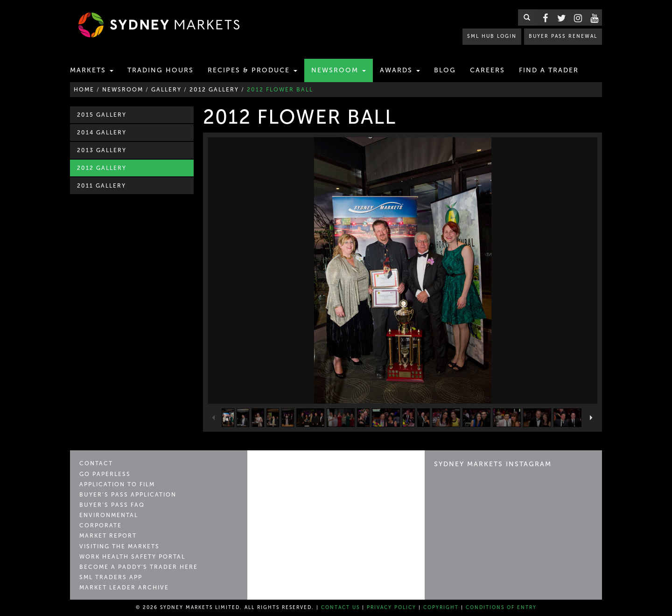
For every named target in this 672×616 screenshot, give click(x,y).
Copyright (441, 608)
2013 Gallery (102, 150)
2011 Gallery (101, 186)
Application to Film (117, 484)
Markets (92, 70)
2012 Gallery (102, 168)
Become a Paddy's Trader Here (139, 567)
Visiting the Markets (119, 546)
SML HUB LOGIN (493, 36)
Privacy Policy (392, 608)
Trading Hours (161, 70)
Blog (445, 70)
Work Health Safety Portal (132, 557)
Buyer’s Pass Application (128, 495)
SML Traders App (111, 577)
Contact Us (340, 608)
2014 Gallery (102, 133)
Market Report (108, 536)
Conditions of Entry (501, 608)
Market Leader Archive (124, 588)
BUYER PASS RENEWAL (563, 36)
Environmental (109, 515)
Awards (400, 70)
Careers (487, 70)
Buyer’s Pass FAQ (112, 505)
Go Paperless (105, 474)
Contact (96, 463)
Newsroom (339, 70)
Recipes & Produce (252, 70)
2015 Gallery (102, 115)
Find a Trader (549, 70)
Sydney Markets (297, 468)
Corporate (101, 525)
